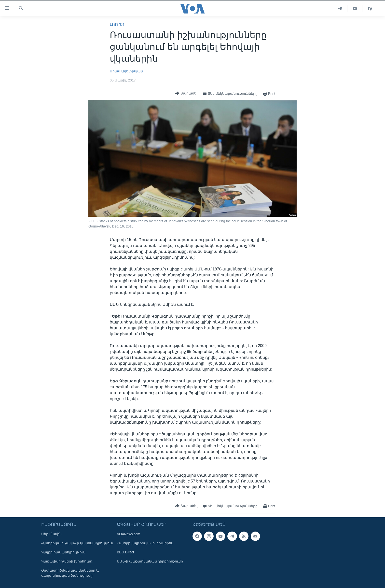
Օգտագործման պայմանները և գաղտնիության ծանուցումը (70, 573)
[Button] (186, 94)
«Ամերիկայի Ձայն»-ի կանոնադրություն (77, 543)
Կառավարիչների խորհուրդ (67, 561)
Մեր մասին (51, 534)
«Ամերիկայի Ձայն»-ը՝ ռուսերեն (145, 543)
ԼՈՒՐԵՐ (118, 24)
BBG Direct (125, 552)
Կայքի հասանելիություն (63, 552)
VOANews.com (129, 534)
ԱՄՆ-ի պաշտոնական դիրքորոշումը (150, 561)
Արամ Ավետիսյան (126, 71)
